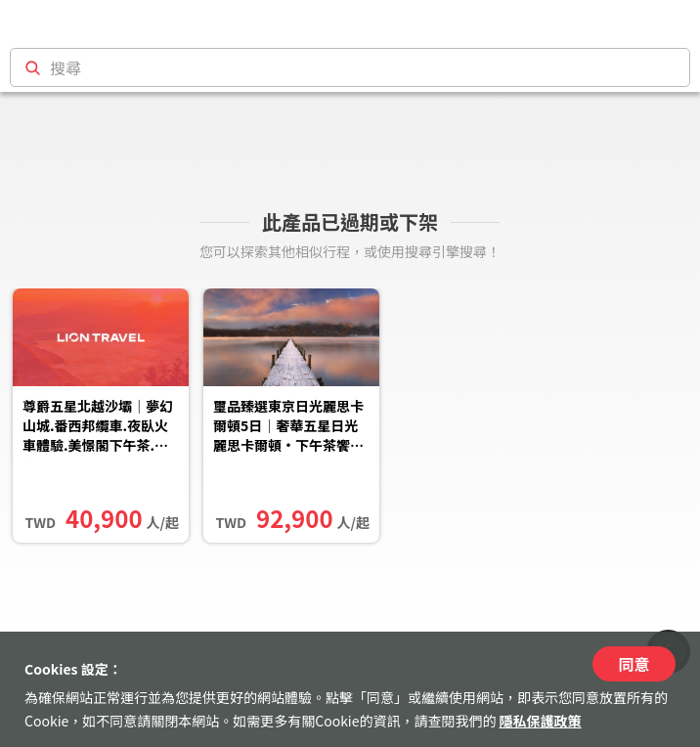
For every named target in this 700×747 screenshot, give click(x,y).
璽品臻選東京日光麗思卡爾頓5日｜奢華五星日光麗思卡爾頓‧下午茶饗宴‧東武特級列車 (288, 427)
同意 (634, 664)
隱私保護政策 (541, 721)
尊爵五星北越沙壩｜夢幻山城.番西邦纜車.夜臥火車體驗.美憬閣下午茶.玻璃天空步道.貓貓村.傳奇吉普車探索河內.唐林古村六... (100, 427)
